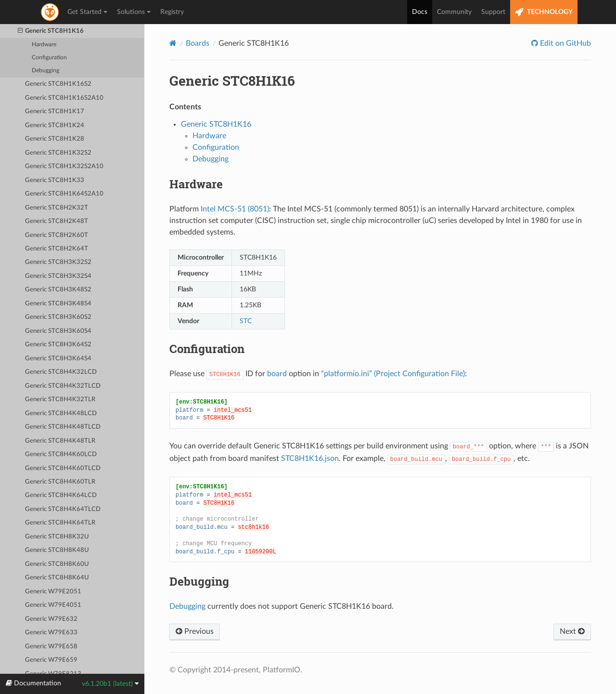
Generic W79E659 (51, 660)
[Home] (173, 43)
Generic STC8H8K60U (57, 564)
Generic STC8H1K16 (51, 31)
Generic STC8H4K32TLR (60, 399)
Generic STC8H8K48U (57, 550)
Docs (420, 12)
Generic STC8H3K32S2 (58, 262)
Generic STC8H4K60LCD (61, 454)
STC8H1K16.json (310, 458)
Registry (172, 12)
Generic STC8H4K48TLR (60, 441)
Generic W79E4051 (53, 605)
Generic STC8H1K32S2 (58, 153)
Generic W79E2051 (53, 592)
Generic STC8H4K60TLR (60, 482)
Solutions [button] (134, 12)
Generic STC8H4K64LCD (61, 495)
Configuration (49, 58)
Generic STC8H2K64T (57, 249)
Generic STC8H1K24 (55, 125)
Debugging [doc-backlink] (199, 581)
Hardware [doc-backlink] (196, 184)
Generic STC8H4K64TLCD (63, 509)
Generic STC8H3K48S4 (58, 304)
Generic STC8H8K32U (57, 537)
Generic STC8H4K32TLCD (63, 386)
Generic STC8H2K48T (57, 221)
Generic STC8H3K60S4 (58, 331)
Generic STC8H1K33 (55, 180)
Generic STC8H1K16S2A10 (64, 98)
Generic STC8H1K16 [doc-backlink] (232, 81)
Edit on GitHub (565, 43)
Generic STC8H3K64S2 (58, 345)
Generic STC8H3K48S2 (58, 290)
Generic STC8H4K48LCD (61, 413)
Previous (195, 631)
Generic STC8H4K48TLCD (63, 427)
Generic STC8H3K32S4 (58, 276)
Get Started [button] (87, 12)
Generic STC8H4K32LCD (61, 372)
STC (246, 321)
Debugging (45, 71)
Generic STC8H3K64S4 (58, 359)
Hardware (44, 45)
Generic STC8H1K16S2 (58, 84)
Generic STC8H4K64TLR (60, 523)
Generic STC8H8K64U (57, 578)
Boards (198, 43)
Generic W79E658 (51, 647)
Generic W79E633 (51, 633)
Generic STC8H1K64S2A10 (64, 194)
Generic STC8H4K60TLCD (63, 468)
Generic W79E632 (51, 619)
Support (493, 12)
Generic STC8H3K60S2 (58, 317)
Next (572, 631)
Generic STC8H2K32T (57, 208)
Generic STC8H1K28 (55, 139)
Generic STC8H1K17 (55, 111)
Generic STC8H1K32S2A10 (64, 166)
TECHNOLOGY (544, 12)
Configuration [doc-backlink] (207, 349)
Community (454, 12)
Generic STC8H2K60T (57, 235)
